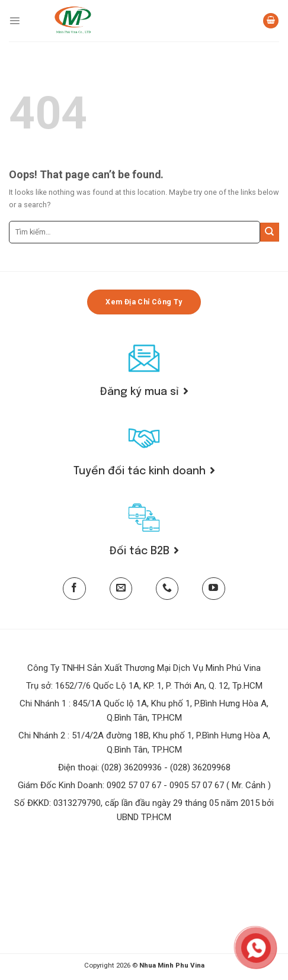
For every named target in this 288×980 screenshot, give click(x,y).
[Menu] (15, 20)
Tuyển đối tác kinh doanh (144, 471)
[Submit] (270, 232)
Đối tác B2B (144, 551)
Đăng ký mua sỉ (144, 392)
